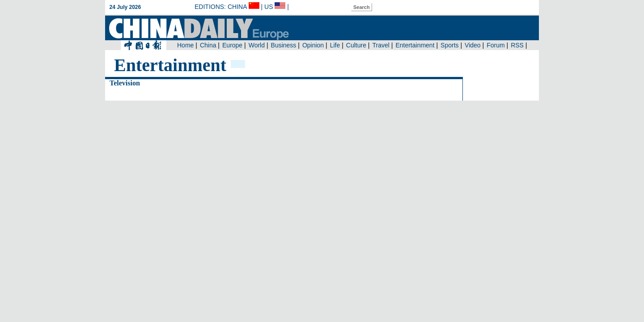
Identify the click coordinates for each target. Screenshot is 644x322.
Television (125, 83)
